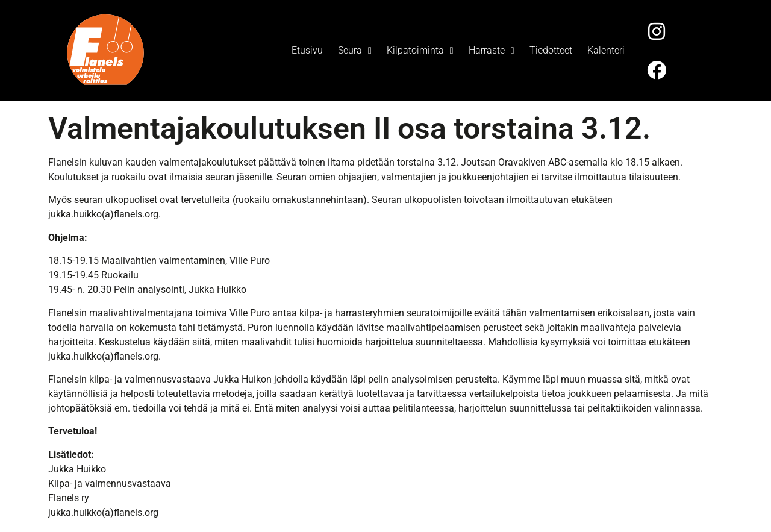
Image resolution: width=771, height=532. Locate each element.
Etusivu (307, 49)
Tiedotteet (551, 49)
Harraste (492, 49)
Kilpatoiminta (420, 49)
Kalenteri (606, 49)
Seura (355, 49)
